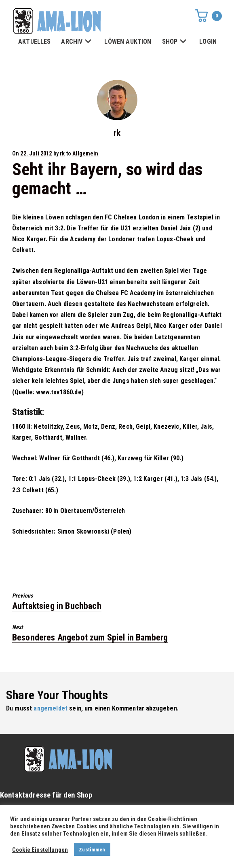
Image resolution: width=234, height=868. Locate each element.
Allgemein (85, 153)
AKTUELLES (34, 41)
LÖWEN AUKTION (128, 41)
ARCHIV (77, 42)
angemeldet (51, 708)
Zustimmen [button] (92, 850)
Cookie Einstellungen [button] (40, 850)
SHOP (176, 42)
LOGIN (208, 41)
